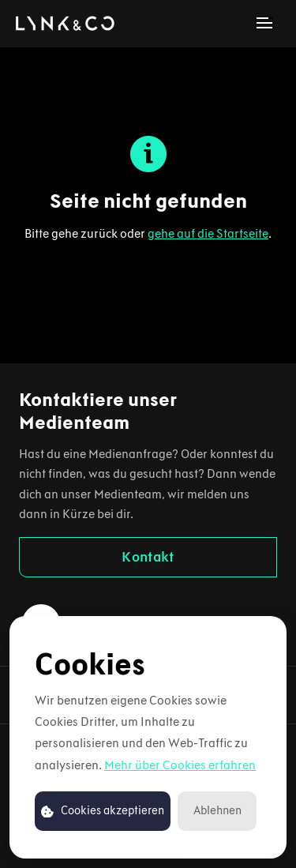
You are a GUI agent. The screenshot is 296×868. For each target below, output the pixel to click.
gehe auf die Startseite (208, 233)
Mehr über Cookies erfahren (180, 765)
